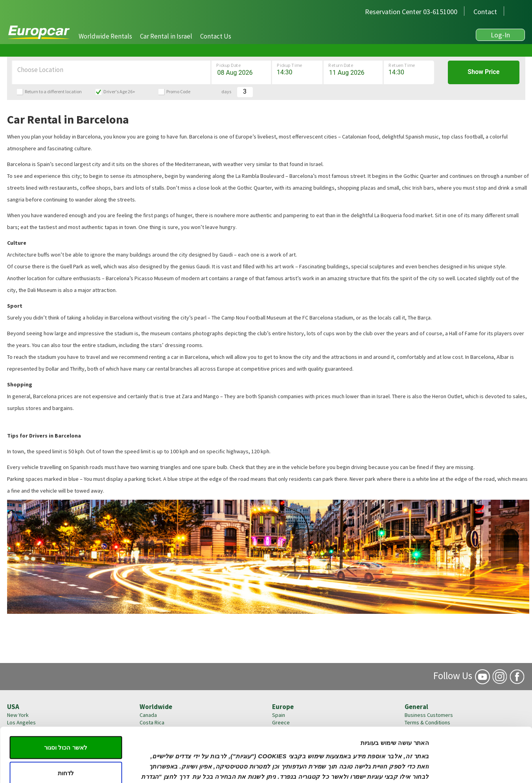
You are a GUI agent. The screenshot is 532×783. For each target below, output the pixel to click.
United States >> (27, 752)
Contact (485, 12)
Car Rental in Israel (166, 36)
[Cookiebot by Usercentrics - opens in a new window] (481, 721)
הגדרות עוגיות (158, 721)
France (280, 737)
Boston (16, 745)
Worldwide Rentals (105, 36)
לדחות (66, 675)
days (226, 91)
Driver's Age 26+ (119, 91)
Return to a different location (53, 91)
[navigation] (155, 36)
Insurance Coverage (428, 737)
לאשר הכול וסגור (65, 649)
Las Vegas (19, 737)
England (281, 752)
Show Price (483, 72)
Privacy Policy (421, 745)
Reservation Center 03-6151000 (411, 12)
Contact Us (216, 36)
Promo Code (178, 91)
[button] (105, 36)
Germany (283, 745)
